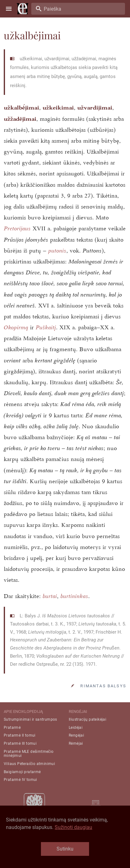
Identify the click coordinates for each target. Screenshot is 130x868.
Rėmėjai (76, 743)
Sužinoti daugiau (73, 827)
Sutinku (65, 849)
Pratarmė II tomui (20, 735)
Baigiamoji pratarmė (22, 772)
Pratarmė (12, 728)
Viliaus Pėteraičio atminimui (29, 764)
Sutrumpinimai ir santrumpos (30, 719)
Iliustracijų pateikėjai (87, 719)
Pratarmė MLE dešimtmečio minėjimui (29, 754)
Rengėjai (76, 735)
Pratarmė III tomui (20, 743)
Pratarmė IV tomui (20, 780)
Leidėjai (76, 728)
